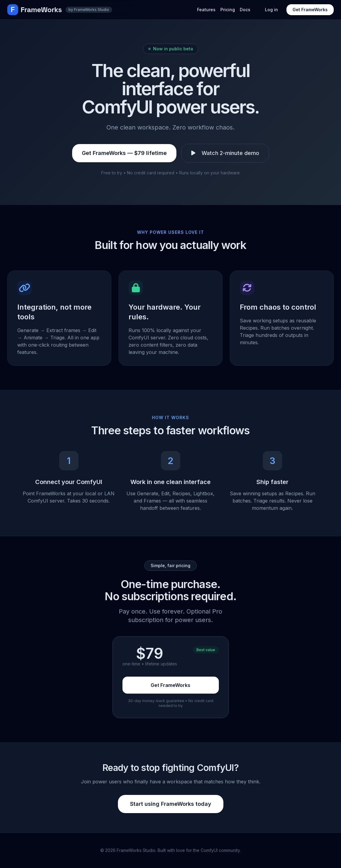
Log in (271, 10)
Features (206, 10)
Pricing (228, 10)
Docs (245, 10)
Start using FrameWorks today (171, 804)
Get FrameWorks (310, 10)
